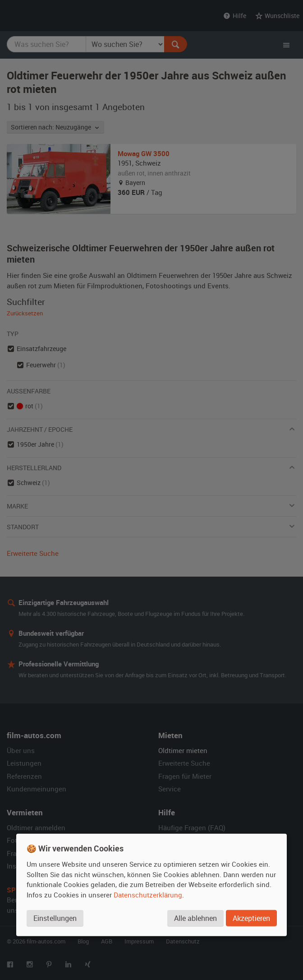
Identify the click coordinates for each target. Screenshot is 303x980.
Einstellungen (55, 918)
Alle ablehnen (195, 918)
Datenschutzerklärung (148, 894)
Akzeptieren (251, 918)
